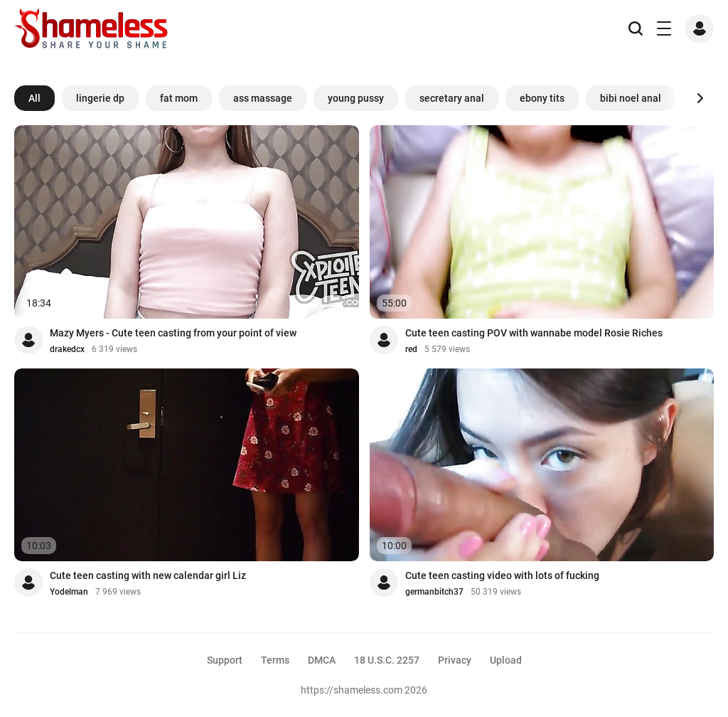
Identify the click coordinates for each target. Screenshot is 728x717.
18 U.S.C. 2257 (387, 660)
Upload (506, 660)
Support (225, 660)
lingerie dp (100, 98)
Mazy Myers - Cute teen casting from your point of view (173, 333)
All (34, 98)
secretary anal (452, 98)
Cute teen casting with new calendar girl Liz (148, 575)
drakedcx (67, 349)
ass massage (263, 98)
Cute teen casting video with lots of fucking (502, 575)
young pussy (356, 98)
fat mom (179, 98)
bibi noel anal (631, 98)
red (411, 349)
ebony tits (542, 98)
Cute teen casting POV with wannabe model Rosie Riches (534, 333)
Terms (275, 660)
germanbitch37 (434, 592)
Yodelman (69, 592)
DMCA (322, 660)
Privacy (455, 660)
